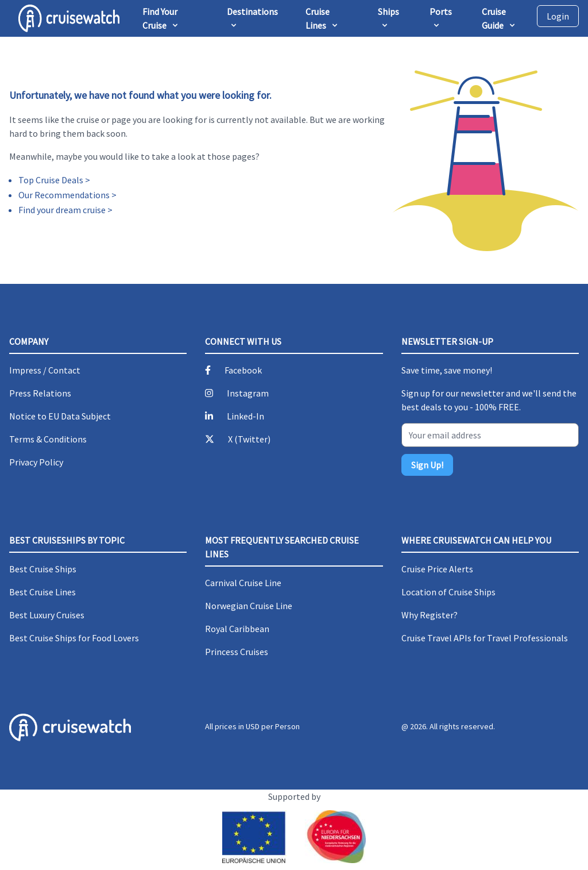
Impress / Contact (45, 370)
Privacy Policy (36, 462)
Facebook (243, 370)
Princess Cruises (237, 652)
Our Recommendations (64, 195)
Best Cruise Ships (43, 569)
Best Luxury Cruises (47, 615)
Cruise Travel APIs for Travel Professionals (485, 638)
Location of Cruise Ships (448, 592)
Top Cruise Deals (51, 180)
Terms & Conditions (48, 439)
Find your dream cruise (62, 210)
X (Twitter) (249, 439)
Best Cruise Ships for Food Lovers (74, 638)
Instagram (248, 393)
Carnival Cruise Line (243, 583)
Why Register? (430, 615)
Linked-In (245, 416)
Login (558, 16)
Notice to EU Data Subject (60, 416)
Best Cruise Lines (42, 592)
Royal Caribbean (237, 629)
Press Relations (40, 393)
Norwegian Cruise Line (249, 606)
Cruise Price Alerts (437, 569)
